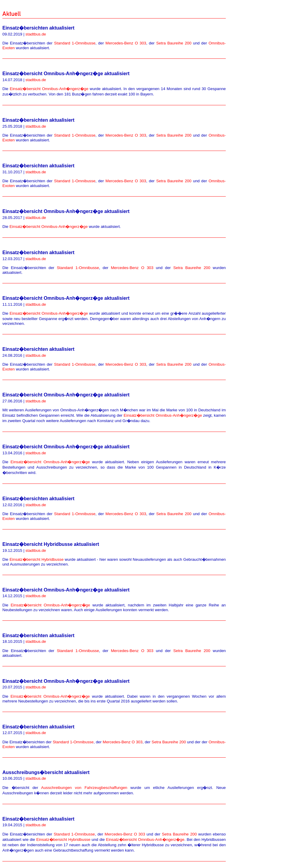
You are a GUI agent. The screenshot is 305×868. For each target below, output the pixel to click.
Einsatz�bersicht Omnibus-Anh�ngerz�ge (49, 89)
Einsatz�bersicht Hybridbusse (36, 559)
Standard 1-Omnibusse (75, 43)
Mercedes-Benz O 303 (126, 43)
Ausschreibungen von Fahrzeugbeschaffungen (84, 788)
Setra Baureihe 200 (174, 43)
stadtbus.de (36, 34)
